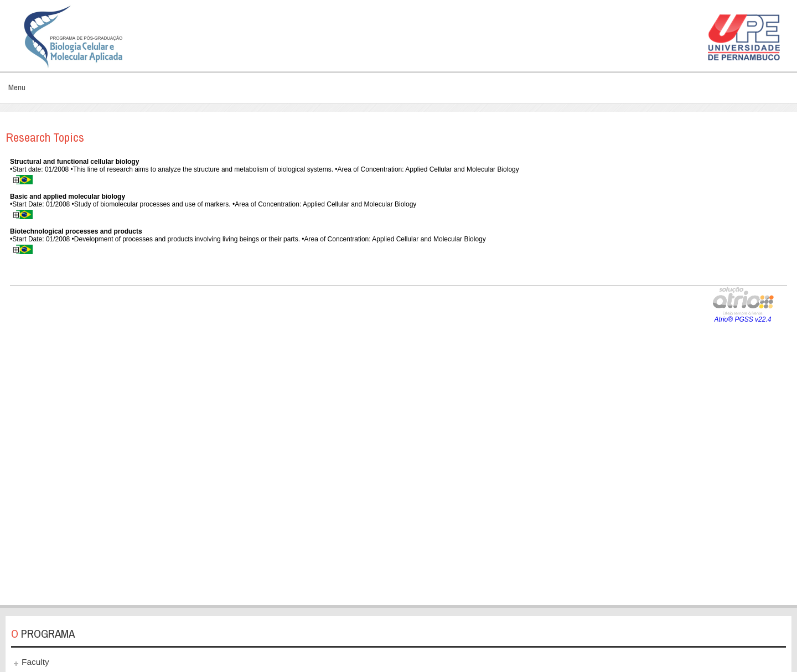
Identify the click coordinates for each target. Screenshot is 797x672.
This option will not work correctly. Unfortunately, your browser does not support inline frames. (398, 375)
